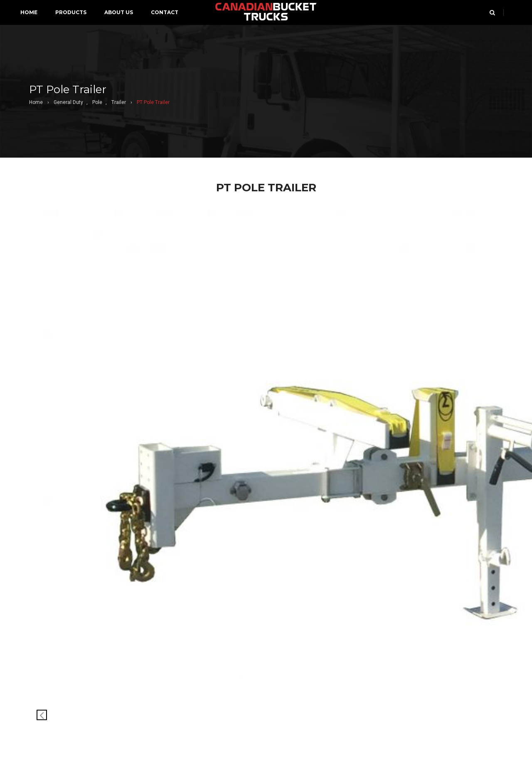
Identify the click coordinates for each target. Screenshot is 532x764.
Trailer (119, 102)
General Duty (68, 102)
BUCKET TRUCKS (266, 12)
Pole (97, 102)
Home (36, 102)
